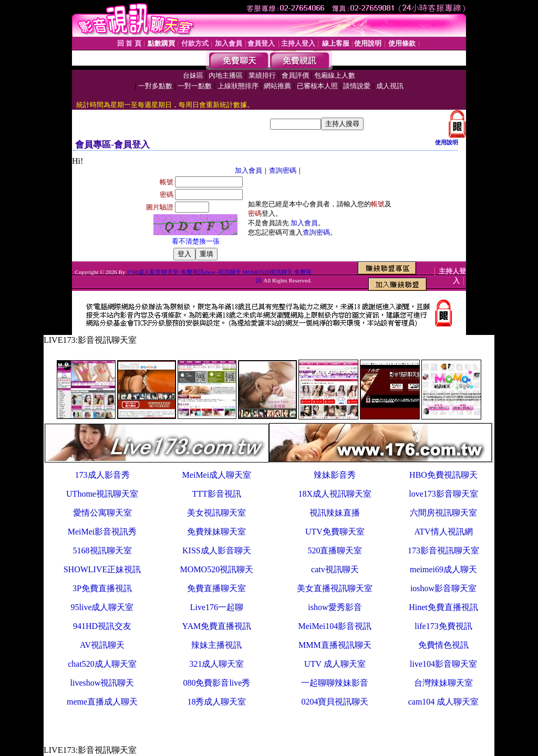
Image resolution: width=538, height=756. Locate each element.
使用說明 (447, 142)
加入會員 (249, 170)
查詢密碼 (283, 170)
